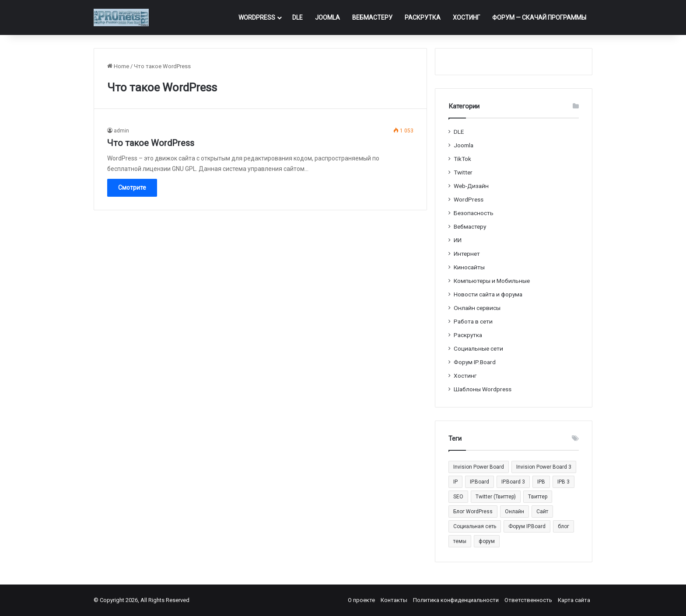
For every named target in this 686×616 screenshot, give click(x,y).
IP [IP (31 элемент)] (455, 482)
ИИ (458, 240)
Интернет (467, 254)
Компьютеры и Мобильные (492, 281)
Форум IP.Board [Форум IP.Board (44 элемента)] (527, 526)
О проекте (361, 600)
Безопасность (474, 213)
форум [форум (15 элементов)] (487, 541)
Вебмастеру (372, 17)
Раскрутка (423, 17)
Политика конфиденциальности (456, 600)
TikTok (462, 159)
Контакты (394, 600)
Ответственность (528, 600)
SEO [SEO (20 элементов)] (458, 497)
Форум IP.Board (475, 362)
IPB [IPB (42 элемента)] (541, 482)
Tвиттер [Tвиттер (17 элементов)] (538, 497)
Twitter (463, 172)
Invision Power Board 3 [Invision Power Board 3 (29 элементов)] (544, 467)
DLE (297, 17)
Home (118, 66)
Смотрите (132, 188)
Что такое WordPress (151, 143)
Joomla (327, 17)
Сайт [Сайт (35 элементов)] (542, 512)
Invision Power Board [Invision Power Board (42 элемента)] (479, 467)
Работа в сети (473, 321)
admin (121, 131)
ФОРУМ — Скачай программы (539, 17)
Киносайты (469, 267)
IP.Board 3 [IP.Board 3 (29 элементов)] (513, 482)
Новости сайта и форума (488, 294)
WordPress (257, 17)
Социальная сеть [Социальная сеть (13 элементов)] (475, 526)
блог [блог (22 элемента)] (563, 526)
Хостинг (466, 17)
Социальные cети (478, 348)
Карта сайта (574, 600)
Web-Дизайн (471, 186)
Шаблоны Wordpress (483, 389)
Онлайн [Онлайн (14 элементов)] (514, 512)
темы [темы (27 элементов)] (460, 541)
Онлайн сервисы (477, 308)
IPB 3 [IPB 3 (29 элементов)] (563, 482)
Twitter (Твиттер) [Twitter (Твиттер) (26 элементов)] (496, 497)
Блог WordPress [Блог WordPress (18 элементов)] (473, 512)
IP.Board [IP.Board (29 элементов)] (479, 482)
